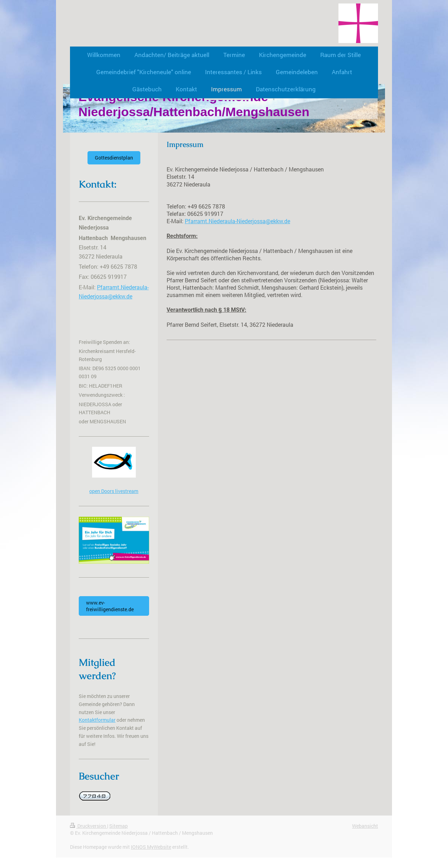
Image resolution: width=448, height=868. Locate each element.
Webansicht (365, 826)
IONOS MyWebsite (151, 847)
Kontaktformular (97, 720)
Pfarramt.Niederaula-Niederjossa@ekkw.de (237, 221)
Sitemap (118, 826)
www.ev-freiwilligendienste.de (110, 606)
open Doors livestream (114, 491)
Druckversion (89, 826)
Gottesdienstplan (114, 158)
